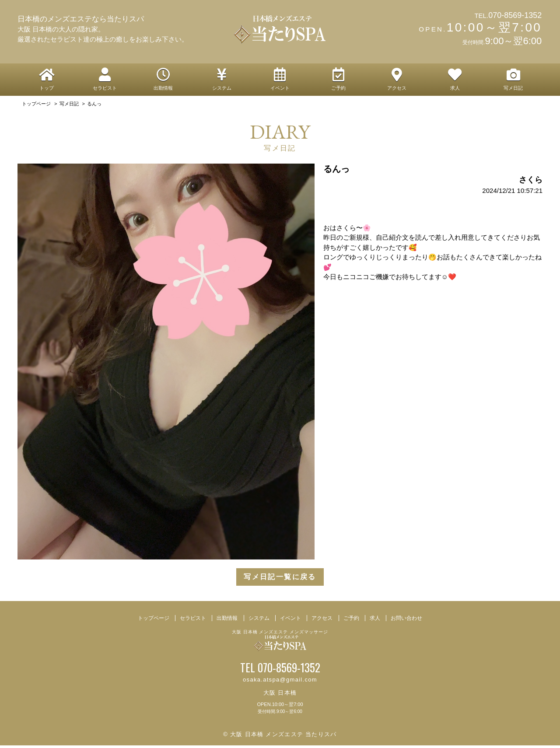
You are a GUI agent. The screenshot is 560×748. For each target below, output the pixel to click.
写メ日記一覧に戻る (280, 579)
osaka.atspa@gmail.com (280, 682)
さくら (531, 182)
